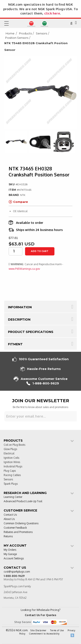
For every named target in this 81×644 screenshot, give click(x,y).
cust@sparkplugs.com (17, 572)
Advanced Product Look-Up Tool (23, 501)
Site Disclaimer (38, 630)
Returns (8, 537)
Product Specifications (31, 332)
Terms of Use (57, 630)
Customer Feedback (15, 528)
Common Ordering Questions (21, 524)
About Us (9, 519)
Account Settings (14, 559)
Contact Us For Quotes (41, 615)
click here (52, 13)
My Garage (10, 554)
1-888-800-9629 (43, 383)
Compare (18, 202)
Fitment (15, 344)
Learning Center (13, 497)
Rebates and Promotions (18, 532)
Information (20, 307)
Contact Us (10, 515)
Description (19, 320)
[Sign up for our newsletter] (40, 416)
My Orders (10, 550)
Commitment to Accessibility (44, 634)
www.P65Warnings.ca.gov (24, 269)
